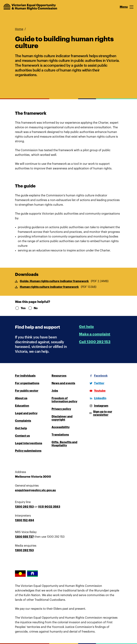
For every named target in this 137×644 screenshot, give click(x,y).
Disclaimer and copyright (62, 418)
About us (21, 398)
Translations (60, 435)
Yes (20, 308)
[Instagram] (98, 406)
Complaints (23, 421)
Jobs (55, 391)
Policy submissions (28, 451)
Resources (59, 376)
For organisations (27, 383)
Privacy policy (61, 409)
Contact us (22, 436)
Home (19, 29)
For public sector (27, 391)
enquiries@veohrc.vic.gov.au (35, 490)
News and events (63, 383)
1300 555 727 (24, 537)
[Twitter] (96, 383)
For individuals (25, 376)
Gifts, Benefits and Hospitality (64, 444)
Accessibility (61, 427)
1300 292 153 (24, 507)
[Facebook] (98, 376)
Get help (86, 327)
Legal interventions (29, 443)
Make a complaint (95, 334)
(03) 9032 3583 (49, 507)
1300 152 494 (25, 520)
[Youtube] (97, 391)
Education (22, 406)
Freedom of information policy (64, 400)
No (33, 308)
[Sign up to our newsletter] (105, 413)
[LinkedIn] (97, 398)
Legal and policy (26, 413)
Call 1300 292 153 (95, 342)
